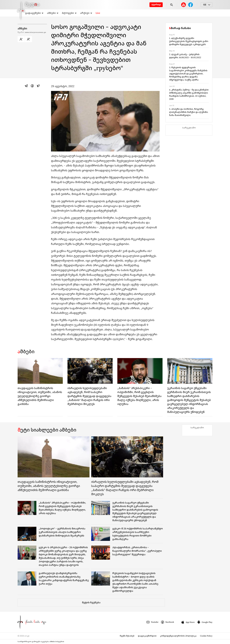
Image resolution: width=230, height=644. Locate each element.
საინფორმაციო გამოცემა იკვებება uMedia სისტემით (41, 642)
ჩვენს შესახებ (127, 636)
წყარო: (32, 32)
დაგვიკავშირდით (147, 636)
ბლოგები (69, 13)
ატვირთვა (156, 5)
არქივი (86, 13)
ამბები (53, 13)
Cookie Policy (206, 636)
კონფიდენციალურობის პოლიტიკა (178, 636)
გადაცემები (34, 13)
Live (98, 13)
